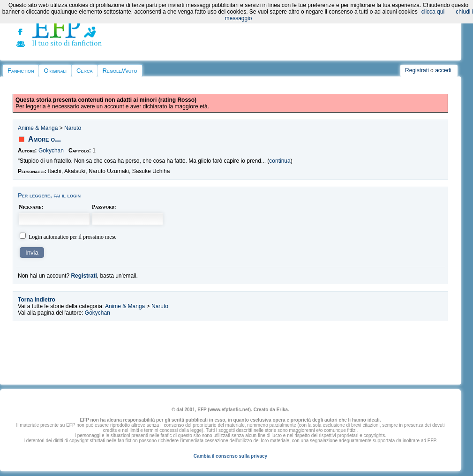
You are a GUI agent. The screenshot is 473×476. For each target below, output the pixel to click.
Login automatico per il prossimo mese (73, 237)
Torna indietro (37, 300)
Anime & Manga (38, 128)
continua (280, 161)
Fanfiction (21, 71)
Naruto (73, 128)
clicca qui (433, 12)
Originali (55, 71)
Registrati (417, 70)
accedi (443, 70)
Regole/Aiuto (120, 71)
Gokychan (51, 151)
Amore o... (45, 139)
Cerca (84, 71)
